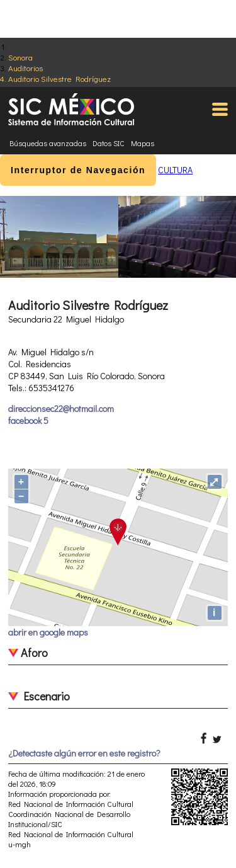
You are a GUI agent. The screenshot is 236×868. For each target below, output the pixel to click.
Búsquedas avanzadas (48, 143)
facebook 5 (28, 420)
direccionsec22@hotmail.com (61, 408)
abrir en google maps (48, 632)
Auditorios (25, 68)
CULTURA (175, 170)
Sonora (20, 57)
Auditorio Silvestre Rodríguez (59, 78)
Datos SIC (109, 143)
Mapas (143, 143)
